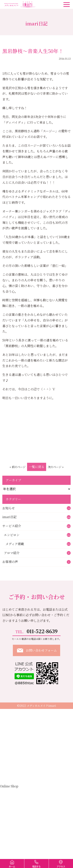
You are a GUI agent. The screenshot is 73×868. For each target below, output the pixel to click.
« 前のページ (18, 467)
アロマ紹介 (37, 553)
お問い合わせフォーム (36, 650)
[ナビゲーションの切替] (67, 5)
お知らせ (36, 508)
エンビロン (37, 535)
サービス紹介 (36, 526)
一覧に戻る (37, 467)
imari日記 (36, 517)
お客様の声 (36, 562)
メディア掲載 (38, 544)
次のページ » (56, 467)
